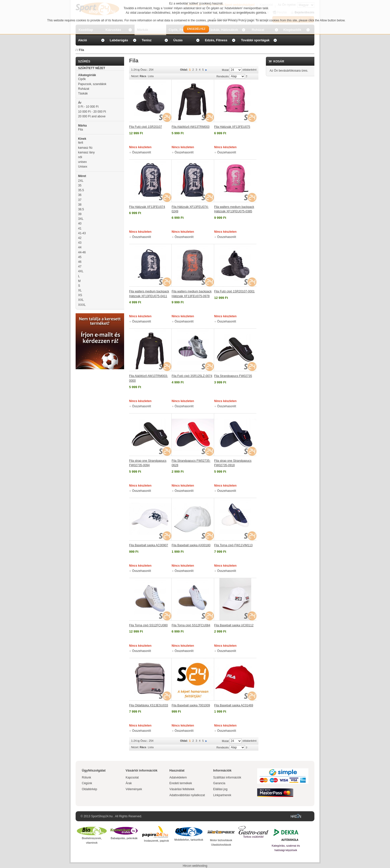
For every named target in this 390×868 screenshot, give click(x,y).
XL (80, 290)
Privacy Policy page (241, 20)
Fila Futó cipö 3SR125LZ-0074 (192, 376)
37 (80, 200)
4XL (81, 271)
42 (80, 238)
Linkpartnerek (222, 795)
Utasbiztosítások (221, 845)
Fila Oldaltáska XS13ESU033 (149, 705)
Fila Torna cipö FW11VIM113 (233, 545)
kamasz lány (86, 152)
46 (80, 262)
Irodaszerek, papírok (156, 841)
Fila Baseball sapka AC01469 (234, 705)
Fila (80, 130)
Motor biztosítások (221, 840)
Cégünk (87, 783)
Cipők (82, 79)
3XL (81, 219)
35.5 (81, 190)
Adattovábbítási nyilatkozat (187, 795)
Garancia (219, 783)
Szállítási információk (227, 777)
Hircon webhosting (195, 866)
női (80, 157)
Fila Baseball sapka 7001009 (191, 705)
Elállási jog (220, 789)
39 (80, 214)
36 (80, 195)
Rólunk (86, 777)
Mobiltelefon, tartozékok (189, 840)
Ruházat (84, 89)
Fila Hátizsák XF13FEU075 (232, 127)
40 (80, 224)
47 (80, 267)
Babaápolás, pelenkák (124, 838)
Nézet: (135, 76)
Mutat (225, 70)
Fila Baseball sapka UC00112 (234, 625)
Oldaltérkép (89, 789)
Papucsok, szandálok (92, 84)
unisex (82, 162)
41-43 (82, 233)
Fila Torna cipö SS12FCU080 (148, 625)
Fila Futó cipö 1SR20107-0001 (234, 291)
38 (80, 205)
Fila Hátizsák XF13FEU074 (147, 207)
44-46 (82, 252)
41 (80, 228)
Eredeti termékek (181, 783)
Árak (129, 783)
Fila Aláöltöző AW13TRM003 (191, 127)
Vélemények (134, 789)
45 (80, 257)
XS (80, 295)
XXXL (82, 305)
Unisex (83, 167)
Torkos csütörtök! (253, 837)
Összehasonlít (142, 152)
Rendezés (223, 76)
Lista (151, 76)
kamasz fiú (85, 148)
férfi (81, 143)
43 (80, 243)
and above (92, 116)
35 (80, 185)
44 (80, 247)
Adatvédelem (178, 777)
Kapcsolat (132, 777)
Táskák (83, 93)
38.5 (81, 209)
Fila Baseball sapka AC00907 (149, 545)
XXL (81, 300)
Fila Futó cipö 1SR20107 (146, 127)
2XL (81, 181)
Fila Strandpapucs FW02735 (233, 376)
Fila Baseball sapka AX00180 (191, 545)
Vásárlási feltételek (182, 789)
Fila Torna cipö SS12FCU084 (191, 625)
